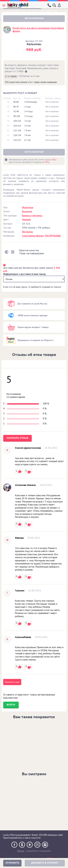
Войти (11, 705)
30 (8, 121)
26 (8, 102)
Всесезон (27, 211)
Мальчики (28, 207)
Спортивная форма (33, 236)
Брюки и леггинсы (32, 216)
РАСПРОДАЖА (53, 236)
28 (8, 112)
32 (8, 131)
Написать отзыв (17, 438)
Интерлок (27, 232)
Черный (26, 220)
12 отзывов (11, 76)
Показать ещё (12, 682)
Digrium (21, 851)
